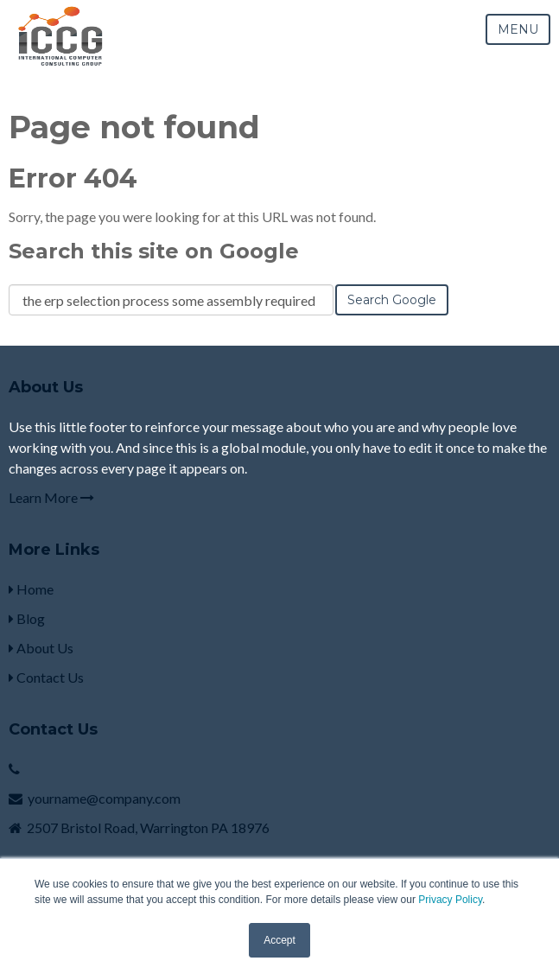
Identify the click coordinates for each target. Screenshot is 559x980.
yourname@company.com (104, 798)
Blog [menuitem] (27, 618)
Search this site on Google (154, 251)
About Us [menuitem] (41, 648)
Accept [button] (279, 940)
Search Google (392, 300)
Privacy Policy (450, 900)
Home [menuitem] (31, 589)
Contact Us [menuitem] (46, 677)
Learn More (51, 497)
